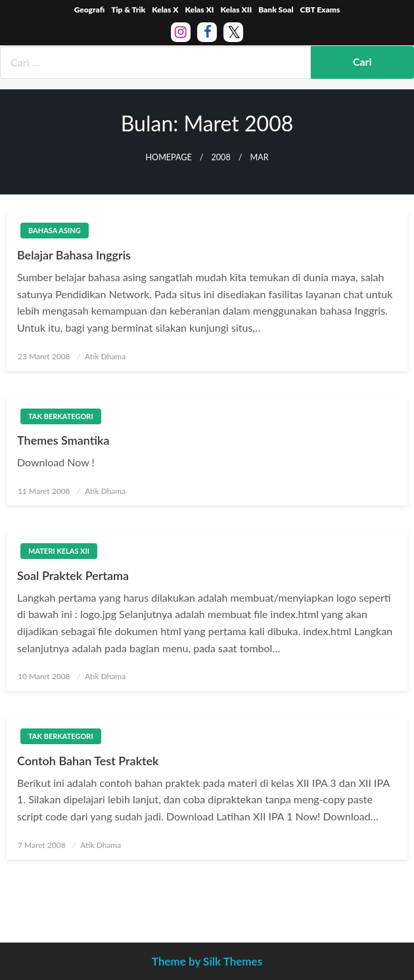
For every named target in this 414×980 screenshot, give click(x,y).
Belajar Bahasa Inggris (74, 255)
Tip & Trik (128, 10)
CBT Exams (320, 10)
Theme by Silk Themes (207, 961)
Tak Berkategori (61, 416)
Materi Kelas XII (59, 551)
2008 (221, 157)
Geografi (90, 10)
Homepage (168, 157)
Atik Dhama (105, 356)
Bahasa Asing (55, 230)
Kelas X (165, 10)
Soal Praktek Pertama (73, 575)
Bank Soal (276, 10)
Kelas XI (199, 10)
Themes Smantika (63, 440)
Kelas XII (236, 10)
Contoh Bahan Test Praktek (88, 761)
